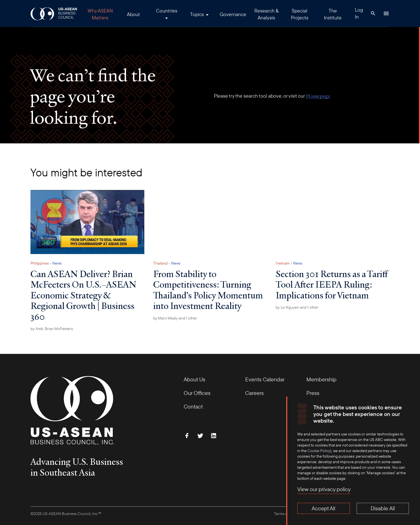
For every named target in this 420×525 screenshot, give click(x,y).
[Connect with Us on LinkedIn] (214, 436)
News (57, 263)
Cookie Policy (319, 451)
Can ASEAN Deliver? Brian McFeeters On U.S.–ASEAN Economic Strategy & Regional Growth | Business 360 (83, 295)
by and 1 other (175, 318)
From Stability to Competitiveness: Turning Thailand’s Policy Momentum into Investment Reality (208, 290)
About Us (194, 379)
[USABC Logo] (54, 13)
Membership (321, 379)
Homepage (318, 96)
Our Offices (197, 393)
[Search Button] (373, 13)
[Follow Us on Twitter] (200, 436)
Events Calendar (265, 379)
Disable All (383, 508)
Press (313, 393)
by (52, 329)
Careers (254, 393)
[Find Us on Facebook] (187, 436)
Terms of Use (285, 514)
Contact (193, 406)
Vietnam (283, 263)
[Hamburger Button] (386, 13)
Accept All (323, 508)
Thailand (160, 263)
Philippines (40, 263)
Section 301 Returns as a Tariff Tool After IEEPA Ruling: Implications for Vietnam (332, 284)
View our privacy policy (324, 489)
